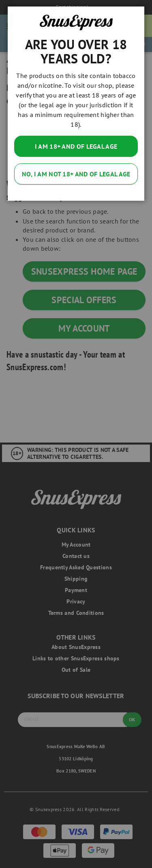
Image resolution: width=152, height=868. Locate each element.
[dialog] (76, 434)
